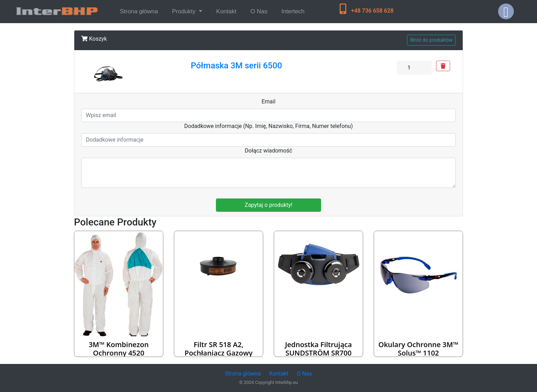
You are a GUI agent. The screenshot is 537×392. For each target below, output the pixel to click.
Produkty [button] (185, 11)
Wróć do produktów (431, 40)
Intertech (293, 11)
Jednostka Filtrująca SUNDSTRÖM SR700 (318, 349)
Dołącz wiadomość (268, 151)
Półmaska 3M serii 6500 (236, 66)
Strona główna (140, 11)
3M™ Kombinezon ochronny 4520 (119, 349)
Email (268, 102)
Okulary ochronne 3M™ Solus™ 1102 (418, 349)
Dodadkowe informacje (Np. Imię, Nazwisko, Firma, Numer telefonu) (269, 126)
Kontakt (226, 11)
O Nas (259, 11)
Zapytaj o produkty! (268, 205)
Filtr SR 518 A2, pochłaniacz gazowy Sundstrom (219, 353)
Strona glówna (243, 374)
